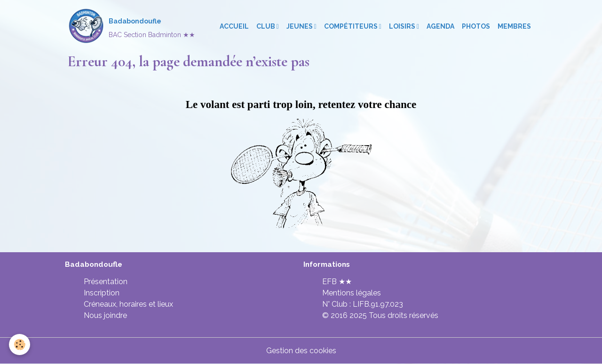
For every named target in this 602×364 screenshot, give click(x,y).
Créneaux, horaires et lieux (128, 304)
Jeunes (300, 26)
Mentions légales (352, 293)
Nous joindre (105, 315)
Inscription (102, 293)
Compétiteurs (352, 26)
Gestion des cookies (301, 351)
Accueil (234, 26)
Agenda (440, 26)
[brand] (131, 26)
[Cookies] (20, 345)
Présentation (106, 282)
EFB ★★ (337, 282)
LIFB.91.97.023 (378, 304)
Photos (476, 26)
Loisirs (403, 26)
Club (266, 26)
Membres (514, 26)
